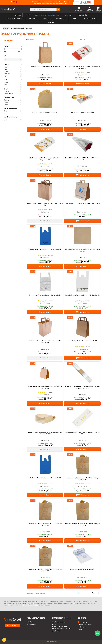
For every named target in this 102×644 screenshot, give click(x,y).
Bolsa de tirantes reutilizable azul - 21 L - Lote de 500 (45, 478)
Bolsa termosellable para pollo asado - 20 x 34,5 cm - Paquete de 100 (45, 159)
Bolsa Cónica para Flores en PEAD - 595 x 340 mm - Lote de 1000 (82, 159)
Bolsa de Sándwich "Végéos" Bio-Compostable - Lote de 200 (82, 433)
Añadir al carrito (45, 84)
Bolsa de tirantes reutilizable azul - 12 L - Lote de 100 (45, 249)
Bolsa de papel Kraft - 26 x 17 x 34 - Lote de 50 (82, 341)
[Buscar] (45, 9)
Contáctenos (13, 626)
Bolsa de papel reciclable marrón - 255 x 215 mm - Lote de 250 (45, 205)
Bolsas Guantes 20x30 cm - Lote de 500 (82, 569)
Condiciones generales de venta (61, 629)
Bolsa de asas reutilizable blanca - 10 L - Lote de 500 (45, 295)
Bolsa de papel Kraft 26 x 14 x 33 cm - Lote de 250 (45, 67)
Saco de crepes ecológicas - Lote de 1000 (45, 112)
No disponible (45, 221)
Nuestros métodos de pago (60, 626)
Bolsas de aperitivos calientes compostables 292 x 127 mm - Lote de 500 (45, 433)
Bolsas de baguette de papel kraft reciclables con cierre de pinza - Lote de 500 (82, 387)
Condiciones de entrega (59, 622)
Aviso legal (30, 622)
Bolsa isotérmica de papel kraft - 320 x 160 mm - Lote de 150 (82, 205)
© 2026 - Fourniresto (51, 642)
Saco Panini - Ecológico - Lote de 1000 (82, 112)
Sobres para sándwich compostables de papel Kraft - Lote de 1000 (82, 250)
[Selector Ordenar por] (95, 39)
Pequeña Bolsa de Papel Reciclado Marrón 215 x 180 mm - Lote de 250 (45, 342)
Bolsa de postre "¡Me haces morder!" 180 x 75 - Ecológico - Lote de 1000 (82, 479)
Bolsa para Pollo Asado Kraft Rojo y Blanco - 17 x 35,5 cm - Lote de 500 (82, 67)
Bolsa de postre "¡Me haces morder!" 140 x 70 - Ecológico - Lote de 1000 (45, 524)
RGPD (54, 624)
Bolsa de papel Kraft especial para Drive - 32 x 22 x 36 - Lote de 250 (45, 387)
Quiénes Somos (31, 624)
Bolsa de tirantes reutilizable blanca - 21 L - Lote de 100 (82, 295)
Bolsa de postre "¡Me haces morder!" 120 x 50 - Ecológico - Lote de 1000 (82, 524)
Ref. (42, 75)
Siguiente (96, 593)
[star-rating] (86, 2)
